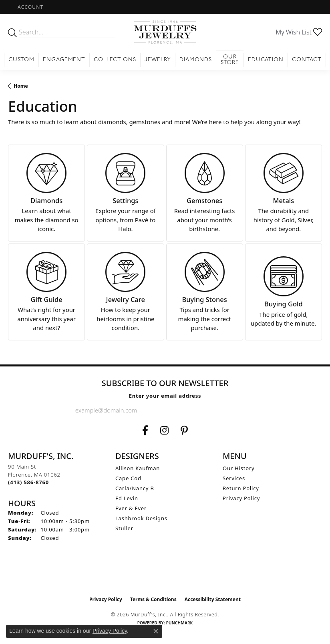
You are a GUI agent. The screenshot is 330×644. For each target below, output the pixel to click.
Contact (307, 60)
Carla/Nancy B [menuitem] (135, 488)
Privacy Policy (241, 498)
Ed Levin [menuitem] (127, 498)
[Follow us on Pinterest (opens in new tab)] (184, 431)
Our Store (230, 60)
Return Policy (241, 488)
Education (266, 60)
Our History (239, 468)
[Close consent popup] (156, 631)
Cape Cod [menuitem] (128, 478)
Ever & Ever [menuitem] (131, 508)
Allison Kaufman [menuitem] (138, 468)
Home (21, 86)
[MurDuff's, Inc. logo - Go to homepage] (165, 32)
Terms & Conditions (153, 599)
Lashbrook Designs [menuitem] (141, 518)
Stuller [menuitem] (124, 528)
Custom (21, 60)
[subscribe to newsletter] (248, 410)
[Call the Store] (28, 482)
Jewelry (158, 60)
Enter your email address (165, 396)
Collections (115, 60)
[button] (30, 7)
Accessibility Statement (213, 599)
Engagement (64, 60)
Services (234, 478)
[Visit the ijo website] (165, 575)
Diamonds (196, 60)
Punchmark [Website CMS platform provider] (180, 623)
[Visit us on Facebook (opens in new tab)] (145, 431)
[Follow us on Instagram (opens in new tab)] (164, 431)
